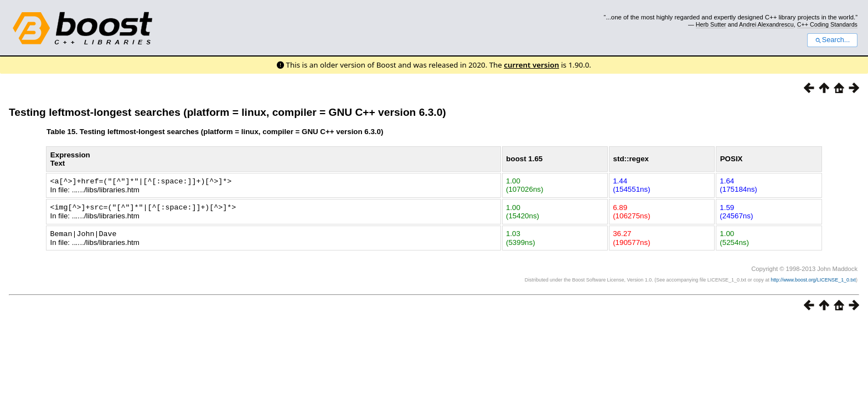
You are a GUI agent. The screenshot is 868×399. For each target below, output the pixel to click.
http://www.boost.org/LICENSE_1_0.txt (813, 278)
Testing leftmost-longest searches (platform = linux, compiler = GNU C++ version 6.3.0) (228, 112)
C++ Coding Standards (827, 24)
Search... (832, 40)
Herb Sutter (711, 24)
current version (531, 65)
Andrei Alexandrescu (766, 24)
